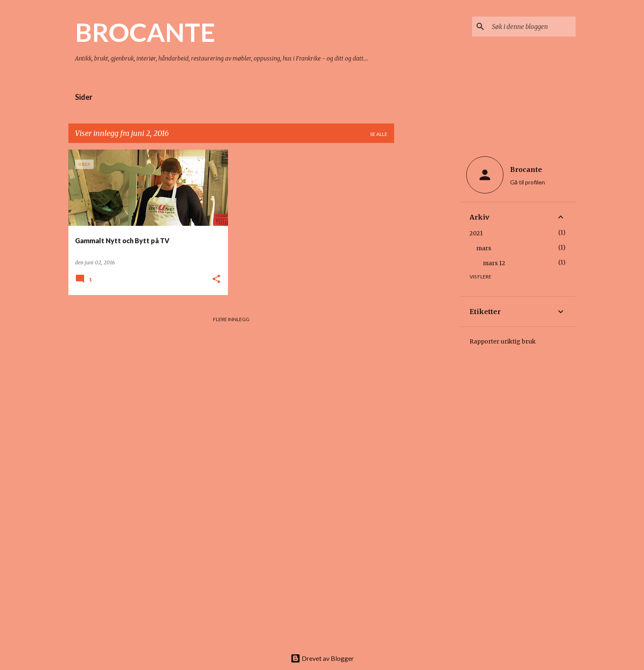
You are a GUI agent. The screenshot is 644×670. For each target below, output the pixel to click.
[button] (216, 279)
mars (484, 248)
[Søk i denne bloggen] (532, 27)
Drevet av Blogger (322, 658)
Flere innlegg (231, 319)
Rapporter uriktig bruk (503, 341)
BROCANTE (145, 32)
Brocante (526, 169)
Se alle (379, 134)
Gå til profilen (528, 182)
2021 (476, 233)
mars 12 (494, 263)
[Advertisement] (427, 274)
